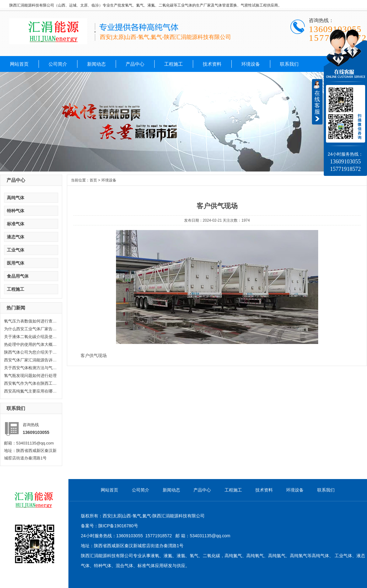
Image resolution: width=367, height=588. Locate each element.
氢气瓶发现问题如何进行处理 (30, 376)
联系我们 (289, 64)
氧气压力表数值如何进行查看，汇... (30, 321)
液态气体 (16, 237)
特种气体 (16, 211)
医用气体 (16, 263)
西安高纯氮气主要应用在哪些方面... (30, 391)
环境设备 (251, 64)
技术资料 (212, 64)
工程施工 (174, 64)
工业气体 (16, 250)
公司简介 (58, 64)
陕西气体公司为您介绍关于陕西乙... (30, 352)
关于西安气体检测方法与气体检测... (30, 368)
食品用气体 (18, 276)
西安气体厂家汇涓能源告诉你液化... (30, 360)
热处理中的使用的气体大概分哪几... (30, 344)
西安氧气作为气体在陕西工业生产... (30, 383)
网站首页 (19, 64)
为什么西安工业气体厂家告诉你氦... (30, 329)
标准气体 (16, 224)
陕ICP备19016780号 (118, 526)
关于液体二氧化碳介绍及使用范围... (30, 337)
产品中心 (135, 64)
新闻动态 (96, 64)
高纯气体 (16, 198)
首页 (93, 180)
